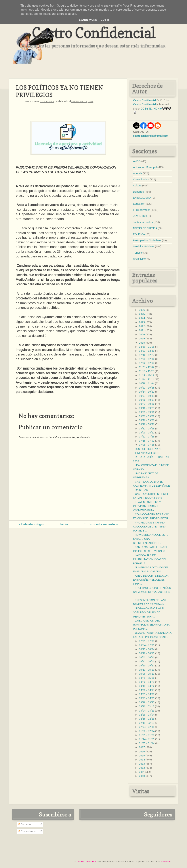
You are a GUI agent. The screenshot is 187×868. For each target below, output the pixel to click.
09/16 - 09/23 (147, 408)
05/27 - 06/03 (147, 661)
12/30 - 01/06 (147, 347)
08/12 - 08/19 (147, 429)
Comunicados (47, 102)
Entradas (25, 824)
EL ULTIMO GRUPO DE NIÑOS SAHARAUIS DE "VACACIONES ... (152, 592)
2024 (142, 318)
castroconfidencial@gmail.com (151, 136)
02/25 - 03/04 (147, 715)
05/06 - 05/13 (147, 674)
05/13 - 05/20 (147, 670)
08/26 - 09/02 (147, 420)
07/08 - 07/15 (147, 445)
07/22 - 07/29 (147, 437)
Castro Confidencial (94, 32)
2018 (142, 343)
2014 (142, 760)
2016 (142, 752)
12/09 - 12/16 (147, 359)
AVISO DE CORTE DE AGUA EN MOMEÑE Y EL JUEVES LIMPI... (151, 580)
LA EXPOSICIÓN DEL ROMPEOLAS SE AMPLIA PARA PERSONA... (151, 625)
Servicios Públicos (144, 246)
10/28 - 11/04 (147, 383)
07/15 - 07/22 (147, 441)
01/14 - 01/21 (147, 739)
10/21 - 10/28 (147, 388)
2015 (142, 756)
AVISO (137, 161)
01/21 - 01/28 (147, 735)
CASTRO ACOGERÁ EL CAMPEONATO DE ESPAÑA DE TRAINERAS (151, 486)
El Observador (142, 210)
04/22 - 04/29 (147, 682)
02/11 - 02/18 (147, 723)
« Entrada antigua (32, 524)
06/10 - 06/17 (147, 653)
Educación (139, 204)
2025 (142, 314)
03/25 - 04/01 (147, 698)
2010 (142, 776)
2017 (142, 747)
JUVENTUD (140, 216)
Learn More (88, 20)
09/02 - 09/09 (147, 416)
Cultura (137, 186)
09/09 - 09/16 (147, 412)
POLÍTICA (139, 234)
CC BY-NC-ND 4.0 (151, 109)
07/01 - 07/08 (147, 641)
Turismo (138, 253)
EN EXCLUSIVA (142, 198)
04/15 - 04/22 (147, 686)
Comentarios (27, 831)
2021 (142, 330)
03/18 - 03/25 (147, 702)
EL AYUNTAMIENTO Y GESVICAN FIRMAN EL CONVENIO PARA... (147, 506)
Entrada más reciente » (101, 524)
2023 (142, 322)
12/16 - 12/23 (147, 355)
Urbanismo (139, 259)
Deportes (139, 192)
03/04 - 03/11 (147, 711)
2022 (142, 326)
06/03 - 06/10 (147, 657)
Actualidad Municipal (145, 167)
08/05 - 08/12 (147, 433)
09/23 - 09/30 (147, 404)
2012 (142, 768)
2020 (142, 334)
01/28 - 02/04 (147, 731)
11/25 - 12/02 (147, 367)
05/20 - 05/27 (147, 666)
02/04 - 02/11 (147, 727)
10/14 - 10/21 (147, 392)
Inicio (64, 524)
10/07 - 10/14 (147, 396)
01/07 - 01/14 (147, 743)
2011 (142, 772)
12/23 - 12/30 (147, 351)
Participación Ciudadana (147, 240)
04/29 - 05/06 (147, 678)
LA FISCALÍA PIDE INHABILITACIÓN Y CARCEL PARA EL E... (150, 559)
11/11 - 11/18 (146, 375)
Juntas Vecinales (143, 222)
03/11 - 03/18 (147, 706)
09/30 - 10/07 (147, 400)
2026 (142, 310)
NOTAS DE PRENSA (145, 228)
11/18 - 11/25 (147, 371)
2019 (142, 339)
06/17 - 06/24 (147, 649)
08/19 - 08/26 (147, 424)
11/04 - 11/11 (146, 379)
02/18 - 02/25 (147, 719)
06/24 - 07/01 (147, 645)
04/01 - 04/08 (147, 694)
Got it (105, 20)
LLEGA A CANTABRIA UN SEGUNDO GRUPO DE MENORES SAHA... (149, 612)
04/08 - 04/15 (147, 690)
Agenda (138, 173)
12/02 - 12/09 (147, 363)
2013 (142, 764)
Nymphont (166, 862)
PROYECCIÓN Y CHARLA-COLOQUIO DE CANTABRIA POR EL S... (150, 527)
